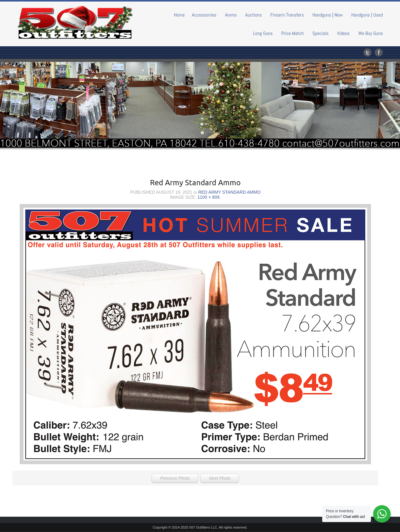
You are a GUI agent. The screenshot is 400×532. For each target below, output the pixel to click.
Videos (343, 33)
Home (179, 15)
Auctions (254, 15)
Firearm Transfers (287, 15)
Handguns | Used (367, 15)
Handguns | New (327, 15)
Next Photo (220, 478)
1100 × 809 (208, 197)
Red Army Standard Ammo (229, 192)
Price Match (292, 33)
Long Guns (263, 33)
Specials (321, 33)
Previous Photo (175, 478)
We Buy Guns (370, 33)
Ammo (231, 15)
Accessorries (204, 15)
